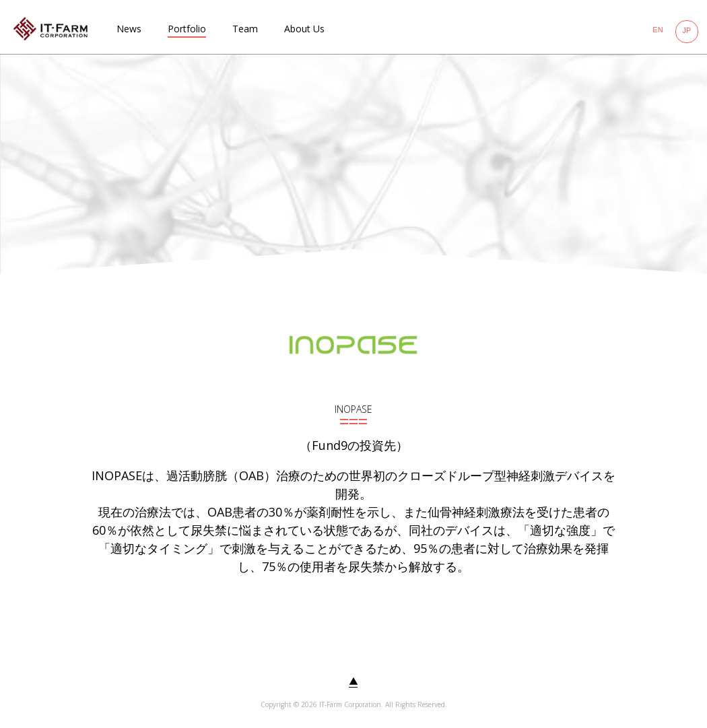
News (129, 29)
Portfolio (187, 29)
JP (687, 30)
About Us (304, 29)
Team (245, 29)
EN (658, 30)
